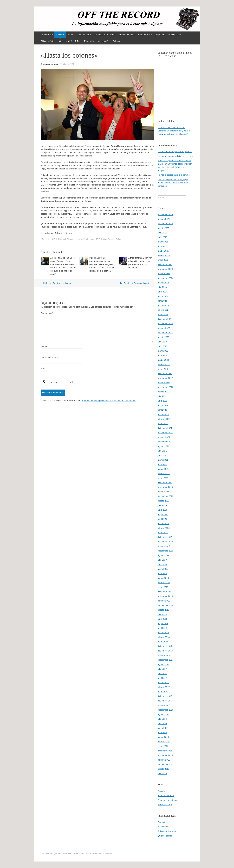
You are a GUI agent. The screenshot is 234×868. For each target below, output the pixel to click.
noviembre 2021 (165, 433)
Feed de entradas (166, 796)
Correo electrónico (50, 357)
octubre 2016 (164, 705)
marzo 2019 (163, 578)
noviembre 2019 (165, 542)
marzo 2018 (163, 633)
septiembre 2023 (166, 333)
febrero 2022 (164, 419)
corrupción (81, 239)
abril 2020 (162, 519)
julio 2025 (162, 233)
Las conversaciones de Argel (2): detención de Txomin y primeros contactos (173, 183)
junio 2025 (162, 237)
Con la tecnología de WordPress (56, 853)
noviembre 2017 (165, 651)
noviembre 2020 (165, 487)
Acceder (162, 791)
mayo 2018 (163, 623)
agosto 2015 (163, 769)
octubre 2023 (164, 328)
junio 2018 (162, 619)
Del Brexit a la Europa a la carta (136, 283)
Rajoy (118, 239)
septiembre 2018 (166, 605)
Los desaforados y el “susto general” (175, 152)
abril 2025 (162, 246)
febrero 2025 (164, 255)
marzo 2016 (163, 737)
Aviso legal (163, 827)
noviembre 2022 (165, 378)
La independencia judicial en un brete (175, 156)
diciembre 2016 (165, 696)
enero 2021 (163, 478)
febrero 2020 (164, 528)
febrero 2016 (164, 742)
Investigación (103, 41)
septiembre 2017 (166, 660)
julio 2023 (162, 342)
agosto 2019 (163, 555)
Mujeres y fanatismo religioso (56, 283)
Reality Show (175, 35)
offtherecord (54, 17)
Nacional (60, 35)
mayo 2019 (163, 569)
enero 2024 (163, 314)
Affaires (71, 35)
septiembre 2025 (166, 224)
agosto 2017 (163, 664)
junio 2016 (162, 723)
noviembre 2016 (165, 701)
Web (43, 369)
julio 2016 (162, 719)
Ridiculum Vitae (48, 41)
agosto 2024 (163, 283)
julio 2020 (162, 505)
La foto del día (145, 35)
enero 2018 (163, 642)
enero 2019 (163, 587)
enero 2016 (163, 746)
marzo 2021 (163, 469)
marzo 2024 (163, 305)
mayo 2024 (163, 296)
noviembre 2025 (165, 214)
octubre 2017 (164, 655)
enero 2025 (163, 260)
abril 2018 (162, 628)
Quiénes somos (165, 836)
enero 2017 (163, 692)
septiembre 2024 (166, 278)
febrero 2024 (164, 310)
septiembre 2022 (166, 387)
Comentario (47, 313)
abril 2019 (162, 573)
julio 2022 (162, 396)
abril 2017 (162, 678)
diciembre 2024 (165, 264)
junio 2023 (162, 346)
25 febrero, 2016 (67, 64)
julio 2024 (162, 287)
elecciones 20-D (93, 239)
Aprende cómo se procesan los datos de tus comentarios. (109, 401)
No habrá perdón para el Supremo (174, 175)
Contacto (162, 822)
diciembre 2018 (165, 592)
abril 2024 (162, 301)
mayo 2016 (163, 728)
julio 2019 (162, 560)
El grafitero (160, 35)
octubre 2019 (164, 546)
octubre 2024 (164, 274)
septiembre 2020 (166, 496)
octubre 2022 (164, 383)
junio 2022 (162, 401)
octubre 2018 (164, 601)
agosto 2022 (163, 392)
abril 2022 (162, 410)
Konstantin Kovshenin (102, 853)
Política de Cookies (167, 831)
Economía (89, 41)
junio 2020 (162, 510)
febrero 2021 (164, 474)
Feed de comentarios (168, 800)
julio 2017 (162, 669)
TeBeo (78, 41)
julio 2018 (162, 614)
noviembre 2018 (165, 596)
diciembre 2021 (165, 428)
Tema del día (47, 35)
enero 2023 (163, 369)
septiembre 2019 (166, 551)
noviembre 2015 (165, 755)
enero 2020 (163, 533)
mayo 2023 (163, 351)
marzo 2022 (163, 414)
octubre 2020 (164, 492)
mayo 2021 (163, 460)
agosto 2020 (163, 501)
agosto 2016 (163, 714)
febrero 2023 (164, 364)
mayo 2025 (163, 242)
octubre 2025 (164, 219)
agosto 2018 (163, 610)
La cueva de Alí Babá (105, 35)
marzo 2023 (163, 360)
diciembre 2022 (165, 374)
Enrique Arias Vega (49, 64)
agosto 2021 (163, 446)
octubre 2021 (164, 437)
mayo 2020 (163, 514)
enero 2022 (163, 424)
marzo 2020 (163, 524)
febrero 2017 (164, 687)
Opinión (116, 41)
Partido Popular (108, 239)
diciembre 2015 (165, 751)
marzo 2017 (163, 683)
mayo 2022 (163, 405)
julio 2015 (162, 773)
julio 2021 (162, 451)
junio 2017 (162, 673)
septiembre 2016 (166, 710)
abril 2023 (162, 355)
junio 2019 (162, 564)
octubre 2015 (164, 760)
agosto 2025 (163, 228)
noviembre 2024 (165, 269)
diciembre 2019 (165, 537)
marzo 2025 (163, 251)
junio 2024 (162, 292)
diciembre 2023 (165, 319)
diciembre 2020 (165, 483)
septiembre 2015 (166, 764)
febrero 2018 (164, 637)
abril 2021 (162, 464)
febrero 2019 (164, 583)
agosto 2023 (163, 337)
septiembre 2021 (166, 442)
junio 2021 (162, 455)
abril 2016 (162, 733)
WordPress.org (165, 805)
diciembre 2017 (165, 646)
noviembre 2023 (165, 324)
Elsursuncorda (85, 35)
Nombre (45, 347)
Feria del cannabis (126, 35)
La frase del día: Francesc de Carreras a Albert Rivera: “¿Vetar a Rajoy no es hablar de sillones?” (174, 131)
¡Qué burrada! (65, 41)
